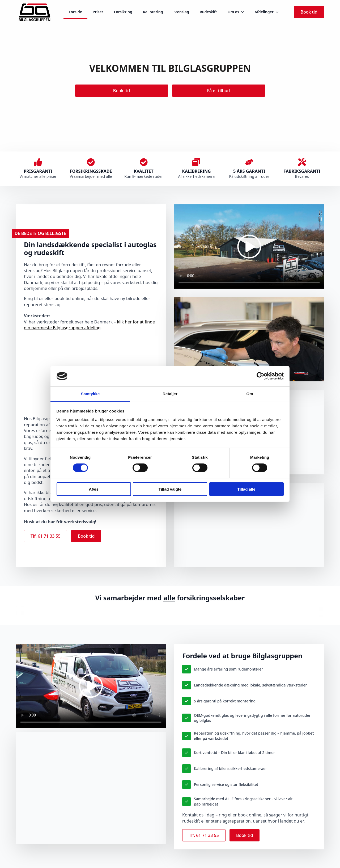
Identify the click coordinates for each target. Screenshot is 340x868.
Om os (233, 12)
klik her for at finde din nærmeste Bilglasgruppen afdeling (89, 325)
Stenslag (181, 12)
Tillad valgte (170, 489)
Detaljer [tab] (170, 394)
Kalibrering (153, 12)
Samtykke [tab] (90, 394)
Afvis (94, 489)
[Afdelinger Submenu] (279, 12)
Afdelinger (264, 12)
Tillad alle (246, 489)
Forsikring (123, 12)
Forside (75, 12)
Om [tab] (250, 394)
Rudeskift (208, 12)
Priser (98, 12)
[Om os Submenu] (244, 12)
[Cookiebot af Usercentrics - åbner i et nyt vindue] (260, 376)
